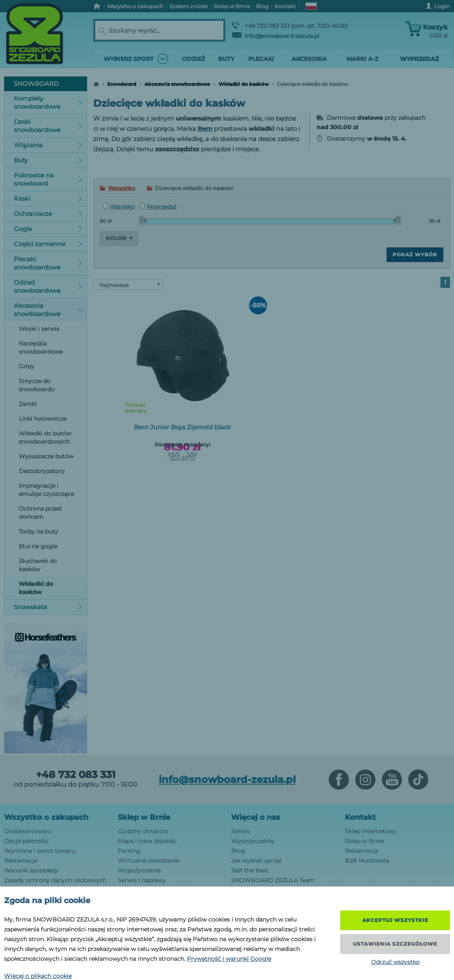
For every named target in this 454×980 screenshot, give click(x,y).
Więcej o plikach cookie (38, 976)
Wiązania (48, 145)
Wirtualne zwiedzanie (148, 861)
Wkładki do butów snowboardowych (45, 437)
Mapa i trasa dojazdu (147, 841)
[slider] (143, 221)
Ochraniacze (48, 214)
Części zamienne (48, 244)
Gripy (27, 366)
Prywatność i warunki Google (229, 959)
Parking (129, 851)
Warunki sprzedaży (31, 870)
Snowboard (122, 84)
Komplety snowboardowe (48, 102)
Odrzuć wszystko (395, 962)
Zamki (28, 404)
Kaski (48, 198)
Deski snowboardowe (48, 126)
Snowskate (48, 607)
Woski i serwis (39, 329)
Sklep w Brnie (144, 817)
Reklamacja (361, 851)
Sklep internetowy (371, 831)
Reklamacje (21, 861)
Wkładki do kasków (244, 84)
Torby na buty (38, 531)
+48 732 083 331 (76, 775)
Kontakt (360, 817)
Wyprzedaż (158, 206)
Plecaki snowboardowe (48, 263)
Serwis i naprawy (142, 880)
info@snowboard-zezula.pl (276, 36)
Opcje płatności (26, 841)
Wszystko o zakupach (46, 817)
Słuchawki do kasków (38, 565)
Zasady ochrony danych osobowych (55, 880)
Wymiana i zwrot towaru (40, 851)
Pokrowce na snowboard (48, 179)
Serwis (240, 831)
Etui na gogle (38, 546)
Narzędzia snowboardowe (41, 348)
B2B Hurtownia (367, 861)
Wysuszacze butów (46, 456)
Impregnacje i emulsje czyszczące (46, 490)
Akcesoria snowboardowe (177, 84)
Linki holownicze (43, 419)
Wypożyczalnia (139, 870)
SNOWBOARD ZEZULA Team (273, 880)
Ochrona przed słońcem (40, 513)
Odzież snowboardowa (48, 286)
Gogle (48, 229)
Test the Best (250, 870)
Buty (48, 160)
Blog (238, 851)
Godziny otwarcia (143, 831)
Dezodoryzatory (42, 471)
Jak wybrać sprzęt (256, 861)
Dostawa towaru (28, 831)
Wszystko (122, 188)
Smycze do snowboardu (37, 385)
